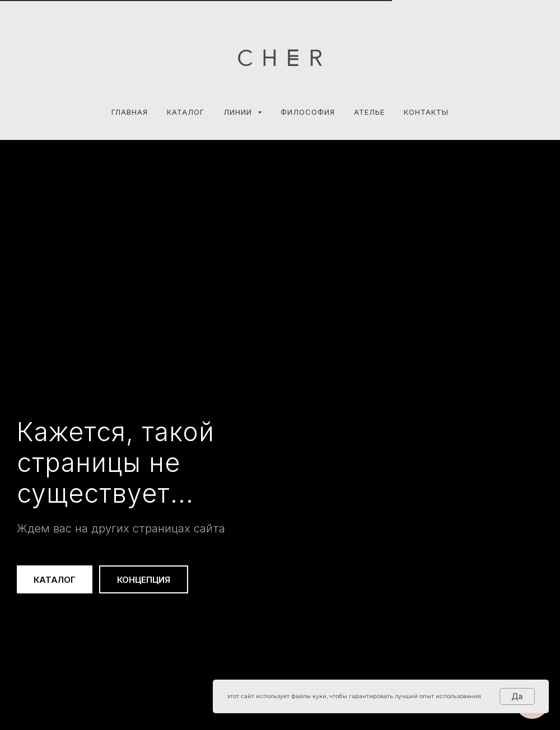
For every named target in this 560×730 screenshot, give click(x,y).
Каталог (186, 112)
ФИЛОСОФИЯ (308, 112)
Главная (130, 112)
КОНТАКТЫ (426, 112)
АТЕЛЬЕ (369, 112)
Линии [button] (239, 112)
